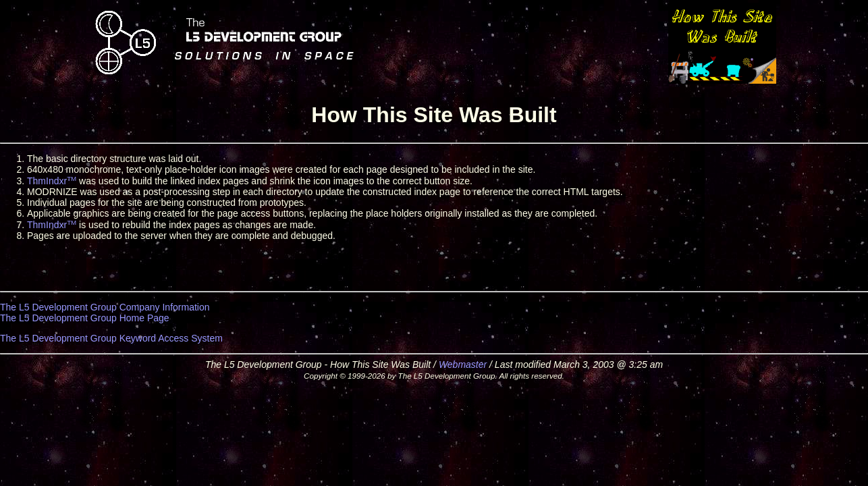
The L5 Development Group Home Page (85, 318)
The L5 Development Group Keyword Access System (111, 338)
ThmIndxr (52, 181)
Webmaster (463, 364)
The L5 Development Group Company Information (105, 307)
